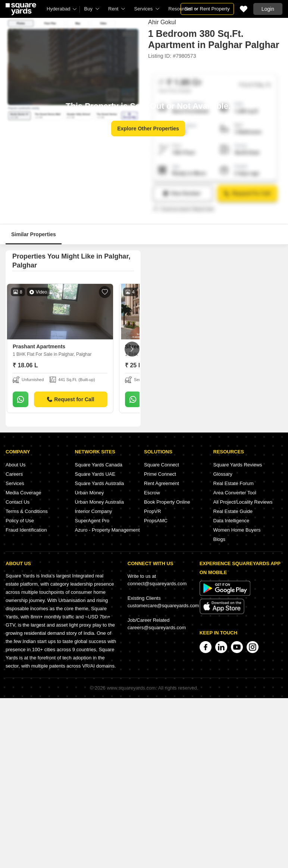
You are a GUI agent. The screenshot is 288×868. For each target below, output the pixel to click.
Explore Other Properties (148, 129)
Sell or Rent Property (207, 9)
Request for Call (71, 399)
